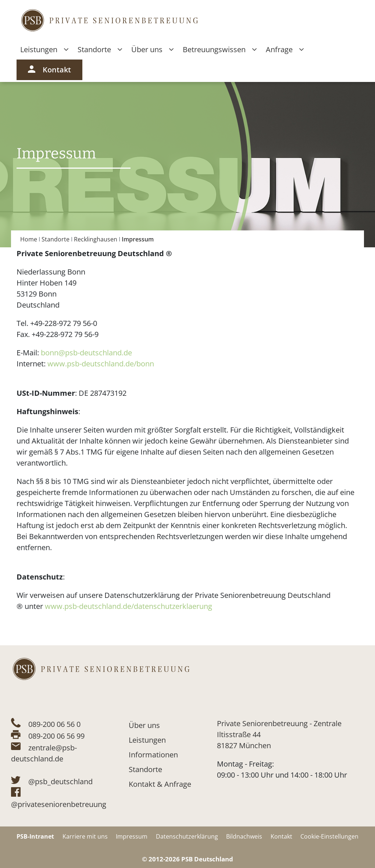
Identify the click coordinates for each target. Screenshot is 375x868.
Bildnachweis (244, 836)
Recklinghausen (96, 239)
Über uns (144, 725)
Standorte (56, 239)
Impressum (132, 836)
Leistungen (147, 740)
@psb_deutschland (60, 781)
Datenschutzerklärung (187, 836)
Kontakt (49, 70)
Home (29, 239)
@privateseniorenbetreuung (59, 804)
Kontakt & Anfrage (160, 784)
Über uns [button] (152, 49)
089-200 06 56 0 (54, 724)
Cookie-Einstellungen (329, 836)
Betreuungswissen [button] (220, 49)
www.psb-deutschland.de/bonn (101, 364)
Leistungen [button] (44, 49)
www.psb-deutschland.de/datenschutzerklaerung (128, 606)
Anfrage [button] (285, 49)
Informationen (153, 755)
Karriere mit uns (85, 836)
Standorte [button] (100, 49)
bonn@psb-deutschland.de (86, 353)
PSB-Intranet (35, 836)
